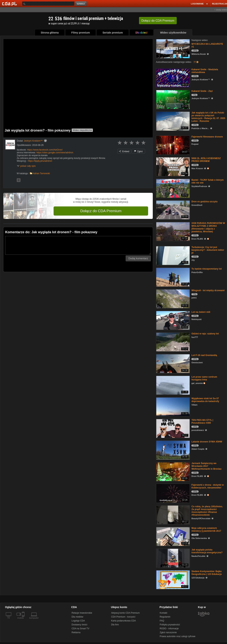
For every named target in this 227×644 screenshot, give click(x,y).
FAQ (162, 621)
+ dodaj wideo (221, 10)
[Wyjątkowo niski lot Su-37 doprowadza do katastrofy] (173, 407)
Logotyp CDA (78, 621)
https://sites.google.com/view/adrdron (55, 153)
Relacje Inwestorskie (82, 613)
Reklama (76, 632)
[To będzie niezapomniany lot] (173, 277)
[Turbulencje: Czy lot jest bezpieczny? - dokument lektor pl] (173, 255)
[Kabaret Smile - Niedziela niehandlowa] (173, 78)
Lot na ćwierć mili (201, 312)
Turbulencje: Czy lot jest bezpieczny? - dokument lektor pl (208, 250)
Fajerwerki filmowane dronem (207, 137)
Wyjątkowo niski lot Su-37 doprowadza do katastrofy (205, 400)
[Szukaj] (48, 4)
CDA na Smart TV (80, 629)
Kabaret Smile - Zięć (202, 91)
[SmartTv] (24, 620)
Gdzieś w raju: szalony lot (205, 334)
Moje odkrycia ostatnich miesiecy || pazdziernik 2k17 (206, 530)
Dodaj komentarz (138, 258)
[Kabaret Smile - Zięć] (173, 99)
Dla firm (115, 625)
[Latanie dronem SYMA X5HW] (173, 450)
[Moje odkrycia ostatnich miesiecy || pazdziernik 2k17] (173, 536)
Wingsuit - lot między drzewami (208, 290)
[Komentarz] (78, 245)
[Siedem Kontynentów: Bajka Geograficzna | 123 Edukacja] (173, 579)
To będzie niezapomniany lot (207, 269)
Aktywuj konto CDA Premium (125, 613)
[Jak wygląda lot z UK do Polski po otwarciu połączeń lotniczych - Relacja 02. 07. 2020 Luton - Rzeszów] (173, 121)
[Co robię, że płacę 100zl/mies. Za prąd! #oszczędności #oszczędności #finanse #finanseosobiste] (173, 515)
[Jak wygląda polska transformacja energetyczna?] (173, 558)
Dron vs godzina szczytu (204, 202)
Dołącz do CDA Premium (101, 211)
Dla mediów (77, 617)
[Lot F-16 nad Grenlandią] (173, 363)
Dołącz (158, 21)
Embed (124, 151)
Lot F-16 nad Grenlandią (204, 355)
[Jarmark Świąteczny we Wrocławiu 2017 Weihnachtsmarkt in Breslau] (173, 471)
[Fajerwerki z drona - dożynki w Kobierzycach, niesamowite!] (173, 493)
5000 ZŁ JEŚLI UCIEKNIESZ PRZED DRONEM (206, 160)
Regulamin (165, 617)
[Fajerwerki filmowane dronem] (173, 145)
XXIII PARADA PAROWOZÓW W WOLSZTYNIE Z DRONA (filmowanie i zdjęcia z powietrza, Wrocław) (208, 227)
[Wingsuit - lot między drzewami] (173, 299)
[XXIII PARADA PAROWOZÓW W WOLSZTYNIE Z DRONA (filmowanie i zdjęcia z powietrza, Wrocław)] (173, 231)
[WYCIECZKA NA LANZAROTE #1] (173, 48)
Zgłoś (138, 151)
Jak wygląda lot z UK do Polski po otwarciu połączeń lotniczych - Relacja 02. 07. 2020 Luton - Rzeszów (208, 117)
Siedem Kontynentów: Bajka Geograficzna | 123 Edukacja (207, 573)
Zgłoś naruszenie (168, 632)
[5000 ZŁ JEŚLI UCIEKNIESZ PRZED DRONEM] (173, 166)
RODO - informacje (169, 629)
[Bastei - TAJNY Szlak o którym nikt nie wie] (173, 188)
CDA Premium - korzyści (123, 617)
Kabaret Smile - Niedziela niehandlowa (205, 71)
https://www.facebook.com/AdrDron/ (45, 150)
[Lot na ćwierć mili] (173, 320)
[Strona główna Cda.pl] (10, 4)
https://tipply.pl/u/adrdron (40, 161)
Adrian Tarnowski (41, 173)
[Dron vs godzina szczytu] (173, 210)
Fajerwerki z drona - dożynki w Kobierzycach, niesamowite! (208, 486)
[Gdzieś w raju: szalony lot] (173, 342)
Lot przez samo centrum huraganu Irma (204, 378)
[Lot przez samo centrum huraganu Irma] (173, 385)
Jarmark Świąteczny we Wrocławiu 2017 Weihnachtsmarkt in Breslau (206, 466)
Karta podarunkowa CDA (123, 621)
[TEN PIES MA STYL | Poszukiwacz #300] (173, 428)
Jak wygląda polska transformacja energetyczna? (207, 551)
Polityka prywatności (170, 625)
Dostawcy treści (79, 625)
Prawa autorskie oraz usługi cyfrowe (178, 636)
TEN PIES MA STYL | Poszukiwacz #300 (202, 421)
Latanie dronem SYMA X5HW (207, 442)
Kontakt (163, 613)
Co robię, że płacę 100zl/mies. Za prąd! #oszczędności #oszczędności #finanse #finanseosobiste (207, 511)
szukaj (81, 4)
